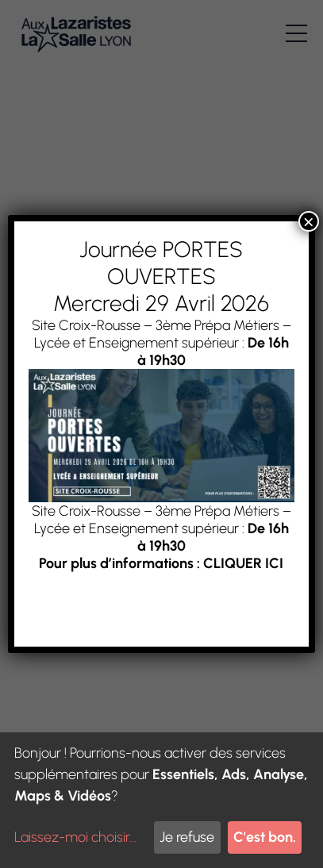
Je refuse (187, 837)
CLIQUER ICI (244, 563)
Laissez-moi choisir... (75, 837)
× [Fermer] (309, 221)
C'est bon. (265, 837)
